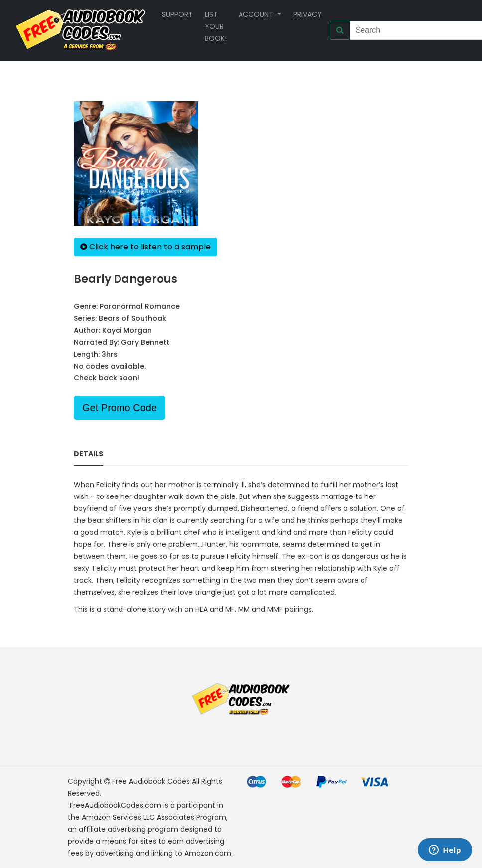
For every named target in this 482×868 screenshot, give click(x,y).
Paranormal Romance (140, 306)
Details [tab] (88, 454)
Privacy (307, 14)
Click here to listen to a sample (145, 247)
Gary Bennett (145, 342)
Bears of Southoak (132, 318)
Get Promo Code (120, 408)
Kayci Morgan (127, 330)
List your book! (216, 26)
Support (177, 14)
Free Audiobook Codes (151, 781)
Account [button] (257, 14)
